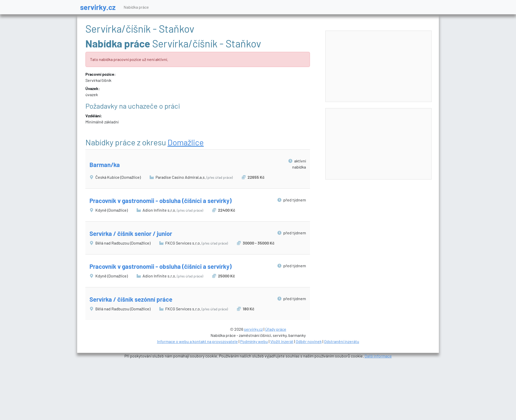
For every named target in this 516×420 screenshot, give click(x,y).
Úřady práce (276, 329)
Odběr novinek (309, 341)
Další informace (378, 356)
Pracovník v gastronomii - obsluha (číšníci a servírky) (160, 201)
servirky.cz (98, 7)
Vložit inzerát (282, 341)
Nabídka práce (136, 7)
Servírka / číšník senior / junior (131, 233)
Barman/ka (105, 165)
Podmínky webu (254, 341)
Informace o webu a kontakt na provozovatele (197, 341)
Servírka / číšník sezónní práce (131, 299)
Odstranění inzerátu (342, 341)
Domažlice (186, 142)
